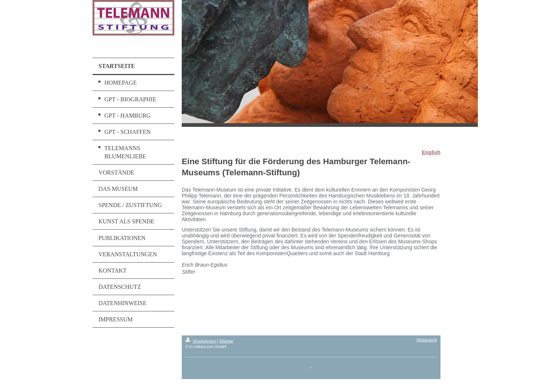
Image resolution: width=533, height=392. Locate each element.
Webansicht (427, 340)
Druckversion (201, 341)
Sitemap (226, 341)
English (431, 152)
